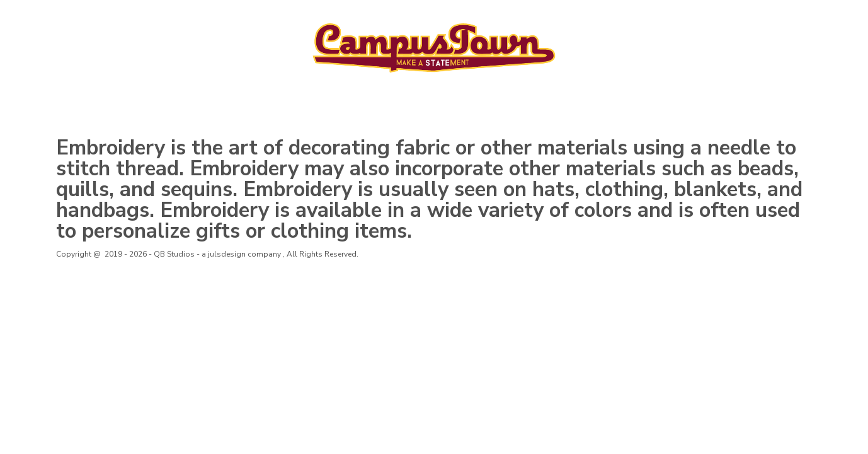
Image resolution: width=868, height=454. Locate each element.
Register (762, 18)
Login (715, 18)
